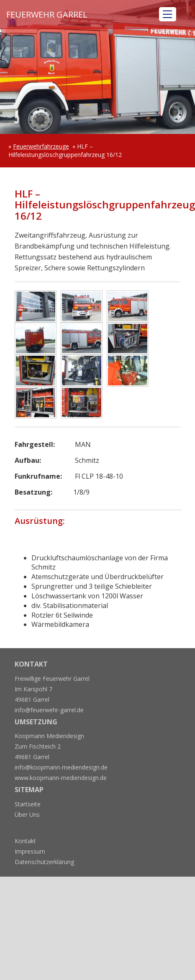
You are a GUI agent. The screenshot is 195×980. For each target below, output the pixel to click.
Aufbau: (28, 460)
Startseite (28, 804)
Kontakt (25, 841)
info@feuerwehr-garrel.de (49, 710)
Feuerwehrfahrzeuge (41, 146)
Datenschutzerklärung (44, 862)
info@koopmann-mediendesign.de (61, 767)
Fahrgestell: (35, 444)
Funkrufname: (38, 476)
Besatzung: (33, 492)
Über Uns (27, 815)
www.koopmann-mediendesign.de (61, 778)
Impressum (30, 851)
